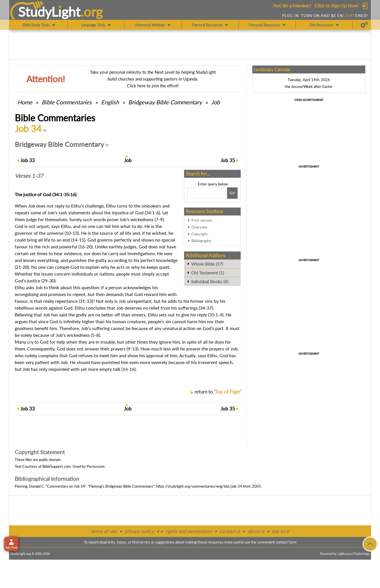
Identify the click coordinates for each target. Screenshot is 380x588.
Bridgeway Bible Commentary (165, 102)
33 (28, 160)
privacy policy (139, 531)
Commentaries (67, 102)
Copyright (199, 234)
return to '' (218, 392)
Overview (199, 227)
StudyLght (49, 12)
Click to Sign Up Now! (337, 6)
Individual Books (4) (210, 282)
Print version (202, 220)
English (110, 102)
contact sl (230, 531)
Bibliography (201, 241)
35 (228, 160)
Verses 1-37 (29, 176)
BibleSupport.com (57, 466)
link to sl (280, 531)
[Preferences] (364, 25)
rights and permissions (189, 531)
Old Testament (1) (208, 273)
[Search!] (232, 193)
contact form (286, 542)
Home (25, 102)
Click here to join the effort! (153, 86)
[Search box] (206, 193)
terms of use (104, 531)
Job (215, 102)
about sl (256, 531)
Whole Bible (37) (207, 264)
